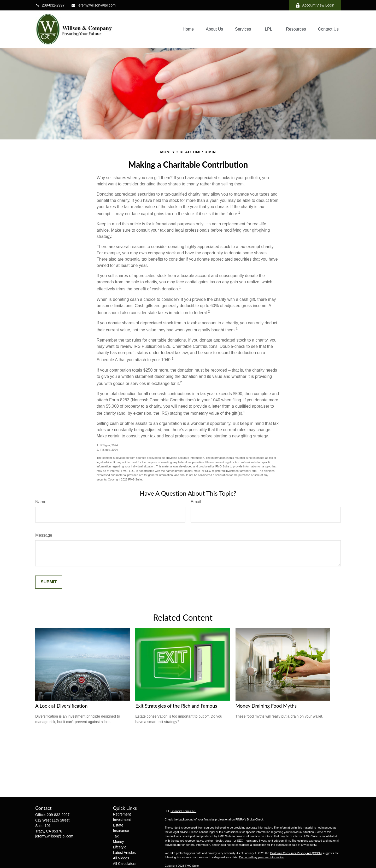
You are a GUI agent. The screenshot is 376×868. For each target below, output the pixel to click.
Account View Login (315, 5)
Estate (118, 825)
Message (44, 535)
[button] (188, 29)
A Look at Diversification (61, 706)
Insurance (121, 831)
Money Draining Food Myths (266, 706)
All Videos (121, 858)
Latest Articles (124, 853)
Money (119, 842)
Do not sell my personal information (262, 857)
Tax (116, 836)
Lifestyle (120, 847)
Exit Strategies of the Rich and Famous (176, 706)
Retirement (122, 814)
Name (41, 502)
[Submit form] (49, 582)
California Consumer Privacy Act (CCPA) (296, 853)
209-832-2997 (50, 5)
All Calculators (125, 864)
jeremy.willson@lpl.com (93, 5)
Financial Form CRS (183, 811)
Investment (122, 820)
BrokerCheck (255, 819)
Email (196, 502)
